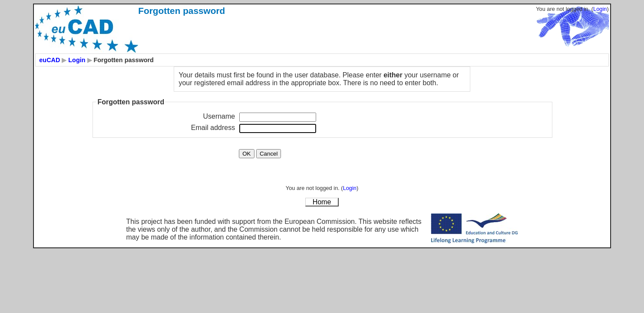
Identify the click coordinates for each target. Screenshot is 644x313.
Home (322, 202)
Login (600, 9)
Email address (213, 128)
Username (219, 116)
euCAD (50, 60)
